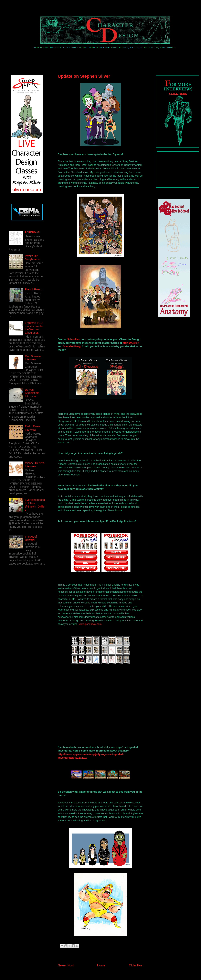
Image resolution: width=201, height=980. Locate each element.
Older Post (136, 965)
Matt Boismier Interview (33, 358)
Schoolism (74, 339)
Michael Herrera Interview (35, 465)
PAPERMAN (33, 232)
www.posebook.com (90, 624)
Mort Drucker (131, 343)
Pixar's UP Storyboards (32, 258)
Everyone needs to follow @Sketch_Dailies (35, 505)
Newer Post (66, 965)
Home (101, 965)
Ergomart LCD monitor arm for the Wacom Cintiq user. (34, 328)
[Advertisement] (78, 58)
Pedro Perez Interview (33, 428)
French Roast (33, 289)
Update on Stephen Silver (84, 76)
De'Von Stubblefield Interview (32, 393)
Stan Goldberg (72, 346)
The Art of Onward (31, 538)
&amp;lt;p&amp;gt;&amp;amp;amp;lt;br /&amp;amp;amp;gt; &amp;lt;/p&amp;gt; (113, 710)
